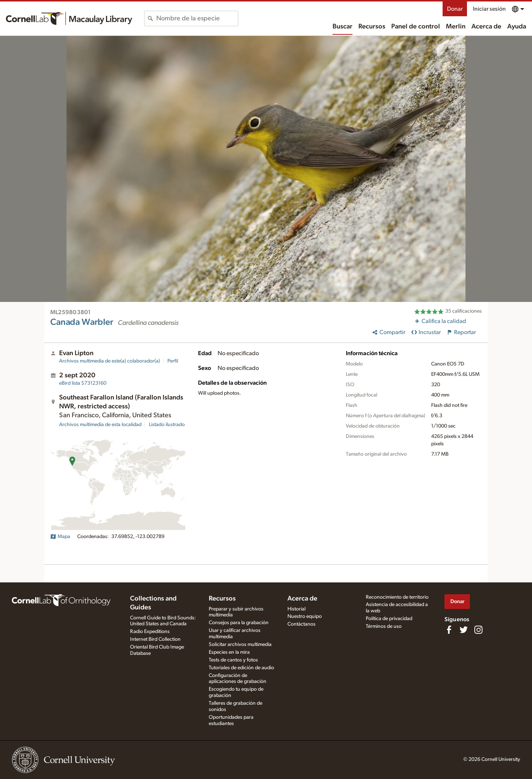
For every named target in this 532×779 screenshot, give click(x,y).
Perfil (173, 361)
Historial (296, 609)
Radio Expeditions (150, 632)
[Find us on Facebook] (449, 630)
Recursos (372, 27)
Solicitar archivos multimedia (240, 644)
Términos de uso (384, 626)
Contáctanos (301, 624)
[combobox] (197, 18)
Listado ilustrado (167, 425)
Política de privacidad (389, 619)
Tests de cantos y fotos (233, 660)
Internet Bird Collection (155, 639)
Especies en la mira (229, 652)
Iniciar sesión (489, 9)
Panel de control (416, 27)
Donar (455, 9)
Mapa (60, 537)
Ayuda (517, 27)
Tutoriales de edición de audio (241, 668)
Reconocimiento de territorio (397, 597)
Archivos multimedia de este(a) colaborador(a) (110, 361)
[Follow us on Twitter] (464, 630)
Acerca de (486, 27)
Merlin (456, 27)
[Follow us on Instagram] (478, 630)
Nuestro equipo (305, 616)
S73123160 (83, 383)
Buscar (342, 27)
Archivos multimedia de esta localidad (100, 425)
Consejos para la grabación (239, 623)
